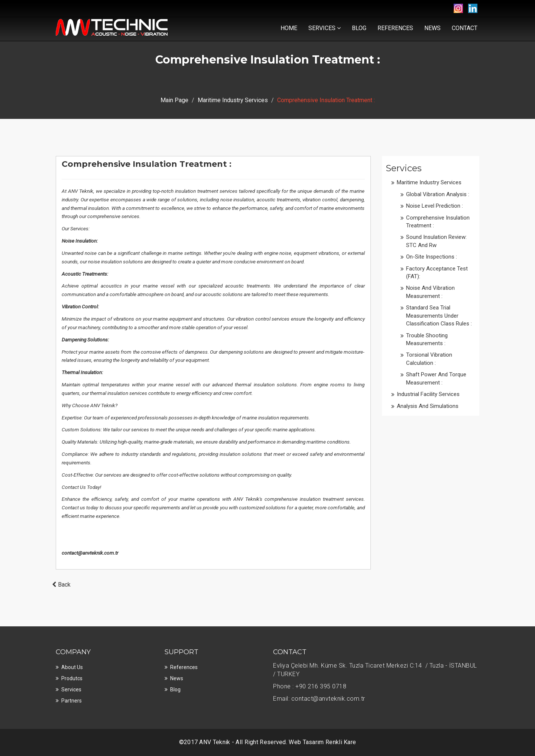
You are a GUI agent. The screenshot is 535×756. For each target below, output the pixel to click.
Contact (465, 28)
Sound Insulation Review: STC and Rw (436, 241)
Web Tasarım (306, 742)
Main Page (174, 100)
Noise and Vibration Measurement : (430, 292)
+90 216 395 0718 (321, 686)
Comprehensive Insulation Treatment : (438, 222)
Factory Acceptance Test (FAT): (437, 272)
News (432, 28)
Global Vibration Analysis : (438, 194)
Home (289, 28)
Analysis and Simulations (428, 406)
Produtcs (72, 678)
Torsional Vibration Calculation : (429, 359)
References (395, 28)
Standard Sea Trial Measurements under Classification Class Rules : (439, 316)
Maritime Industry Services (233, 100)
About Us (72, 667)
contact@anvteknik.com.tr (90, 553)
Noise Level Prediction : (435, 206)
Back (60, 585)
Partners (72, 701)
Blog (359, 28)
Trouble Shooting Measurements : (427, 339)
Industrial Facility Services (428, 394)
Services (325, 28)
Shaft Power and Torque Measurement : (436, 378)
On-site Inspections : (432, 257)
